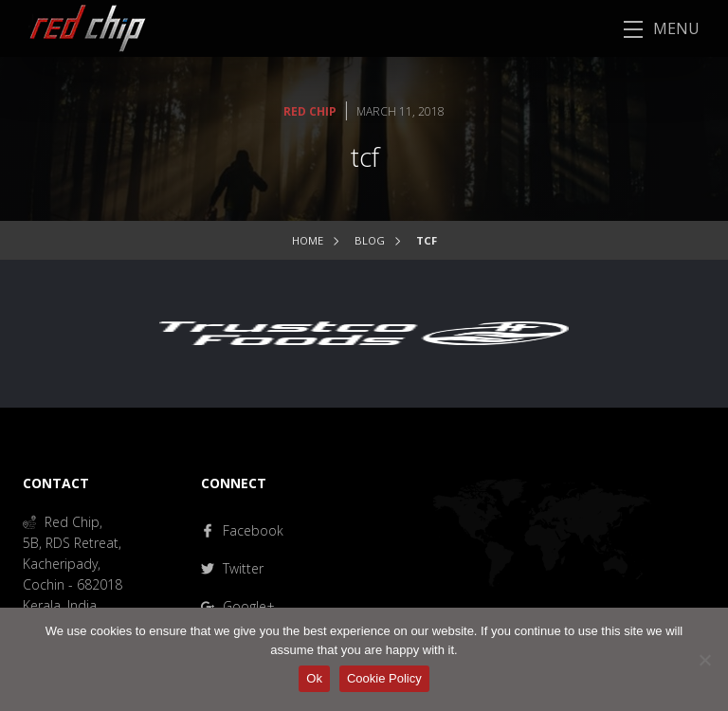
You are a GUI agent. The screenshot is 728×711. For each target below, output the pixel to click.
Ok (314, 678)
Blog (370, 240)
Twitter (232, 568)
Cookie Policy (384, 678)
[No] (704, 660)
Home (308, 240)
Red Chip (310, 111)
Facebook (242, 530)
